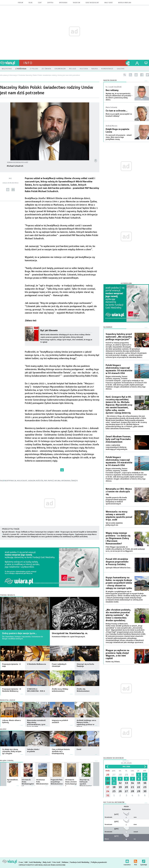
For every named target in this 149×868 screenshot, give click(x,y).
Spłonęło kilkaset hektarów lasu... (119, 568)
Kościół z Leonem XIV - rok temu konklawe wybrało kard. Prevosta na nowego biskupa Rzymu (38, 534)
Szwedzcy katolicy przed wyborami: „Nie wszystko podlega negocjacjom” (119, 337)
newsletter (136, 75)
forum (20, 3)
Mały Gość (109, 3)
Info (28, 63)
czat (40, 3)
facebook (142, 75)
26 (108, 775)
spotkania (63, 3)
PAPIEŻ (51, 481)
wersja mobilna (125, 3)
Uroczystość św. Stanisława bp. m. (70, 633)
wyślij (8, 190)
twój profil (137, 63)
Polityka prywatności (99, 862)
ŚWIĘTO (74, 481)
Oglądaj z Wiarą (7, 761)
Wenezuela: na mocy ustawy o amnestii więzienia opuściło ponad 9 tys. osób (119, 516)
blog (31, 3)
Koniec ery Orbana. (113, 662)
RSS (135, 861)
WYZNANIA (66, 481)
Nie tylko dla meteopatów (114, 802)
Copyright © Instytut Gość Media (31, 865)
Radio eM (77, 3)
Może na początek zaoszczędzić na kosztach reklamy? (119, 115)
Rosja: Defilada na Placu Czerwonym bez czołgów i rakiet (38, 532)
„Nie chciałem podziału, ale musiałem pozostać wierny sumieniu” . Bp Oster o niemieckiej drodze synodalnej (118, 615)
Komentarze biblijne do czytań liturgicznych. (69, 637)
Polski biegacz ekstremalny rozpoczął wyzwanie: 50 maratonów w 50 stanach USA (119, 369)
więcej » (22, 668)
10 (108, 783)
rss (130, 75)
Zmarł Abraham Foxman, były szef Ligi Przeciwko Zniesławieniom (118, 439)
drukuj (13, 190)
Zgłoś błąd (144, 861)
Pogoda (126, 807)
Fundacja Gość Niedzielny (80, 862)
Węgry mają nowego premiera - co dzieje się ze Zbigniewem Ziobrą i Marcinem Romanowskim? (118, 538)
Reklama (65, 862)
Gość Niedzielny (92, 3)
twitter (147, 75)
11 (114, 783)
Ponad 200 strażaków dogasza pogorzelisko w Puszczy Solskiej (117, 562)
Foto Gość (56, 862)
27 (114, 775)
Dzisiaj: (126, 762)
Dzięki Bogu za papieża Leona (117, 131)
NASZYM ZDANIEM (110, 80)
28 (120, 775)
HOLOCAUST (22, 481)
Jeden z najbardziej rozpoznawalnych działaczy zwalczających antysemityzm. (117, 447)
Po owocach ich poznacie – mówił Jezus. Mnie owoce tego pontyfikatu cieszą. (119, 137)
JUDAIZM (32, 481)
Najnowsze (108, 327)
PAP (46, 481)
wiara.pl (10, 63)
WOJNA (58, 481)
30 (132, 775)
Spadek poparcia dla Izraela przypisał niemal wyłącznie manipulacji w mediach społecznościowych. (116, 501)
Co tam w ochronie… (117, 111)
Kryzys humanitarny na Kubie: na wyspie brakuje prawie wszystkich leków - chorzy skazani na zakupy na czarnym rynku (119, 583)
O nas (21, 862)
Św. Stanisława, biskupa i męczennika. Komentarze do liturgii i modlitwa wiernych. (23, 638)
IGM (26, 862)
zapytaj (50, 3)
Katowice (126, 809)
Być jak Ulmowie (49, 330)
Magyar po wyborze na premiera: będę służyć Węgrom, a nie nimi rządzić (117, 654)
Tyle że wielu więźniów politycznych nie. (114, 524)
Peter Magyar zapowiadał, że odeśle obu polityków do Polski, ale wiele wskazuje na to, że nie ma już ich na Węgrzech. (125, 549)
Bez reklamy (112, 90)
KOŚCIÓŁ (40, 481)
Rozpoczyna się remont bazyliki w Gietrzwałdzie (79, 532)
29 (126, 775)
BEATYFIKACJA (10, 481)
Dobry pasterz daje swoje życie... (20, 633)
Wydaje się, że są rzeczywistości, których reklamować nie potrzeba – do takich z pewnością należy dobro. (119, 97)
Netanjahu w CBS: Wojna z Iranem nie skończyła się (119, 492)
